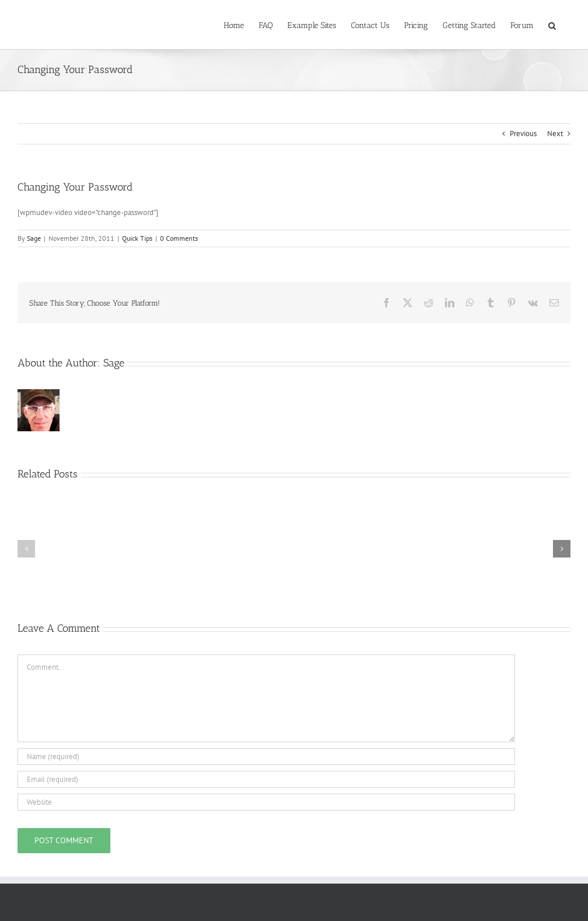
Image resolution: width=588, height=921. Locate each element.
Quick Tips (137, 238)
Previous (523, 134)
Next (555, 134)
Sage (34, 238)
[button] (552, 25)
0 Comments (179, 238)
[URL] (266, 802)
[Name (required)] (266, 756)
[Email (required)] (266, 779)
